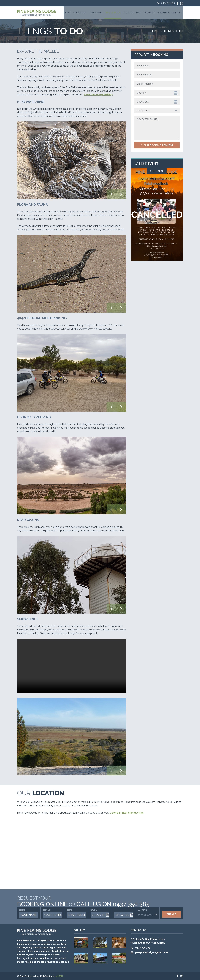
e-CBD (59, 976)
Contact (177, 13)
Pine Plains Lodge (37, 13)
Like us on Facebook (178, 4)
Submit (157, 145)
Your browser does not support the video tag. (72, 666)
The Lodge (80, 13)
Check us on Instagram (182, 4)
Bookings (163, 13)
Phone (47, 910)
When (94, 910)
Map (139, 13)
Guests (142, 910)
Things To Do (113, 13)
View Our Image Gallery (98, 95)
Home (67, 13)
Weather (149, 13)
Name (22, 910)
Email (70, 910)
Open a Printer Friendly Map (127, 813)
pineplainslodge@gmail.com (151, 952)
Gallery (129, 13)
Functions (95, 13)
